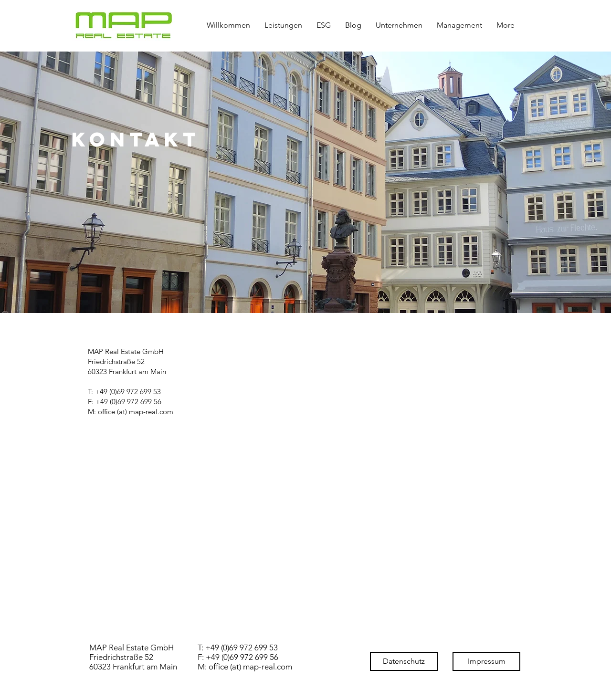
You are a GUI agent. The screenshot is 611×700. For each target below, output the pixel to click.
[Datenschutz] (404, 661)
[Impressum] (486, 661)
